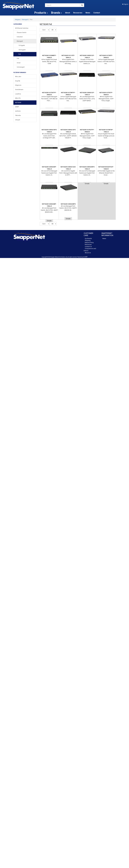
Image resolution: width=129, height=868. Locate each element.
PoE (20, 54)
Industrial (20, 37)
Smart (19, 63)
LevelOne (18, 94)
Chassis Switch (22, 32)
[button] (125, 4)
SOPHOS (18, 111)
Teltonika (18, 115)
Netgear (18, 19)
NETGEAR (18, 103)
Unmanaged (21, 67)
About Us (88, 253)
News (88, 13)
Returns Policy (89, 243)
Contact (97, 13)
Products (41, 13)
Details (87, 184)
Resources (78, 13)
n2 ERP (85, 257)
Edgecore (18, 85)
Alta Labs (18, 77)
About (68, 13)
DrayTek (18, 81)
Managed (25, 19)
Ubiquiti (18, 120)
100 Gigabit (22, 50)
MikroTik (18, 98)
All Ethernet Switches (22, 28)
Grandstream (19, 90)
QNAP (17, 107)
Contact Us (88, 247)
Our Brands (88, 238)
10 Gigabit (22, 45)
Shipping (88, 240)
